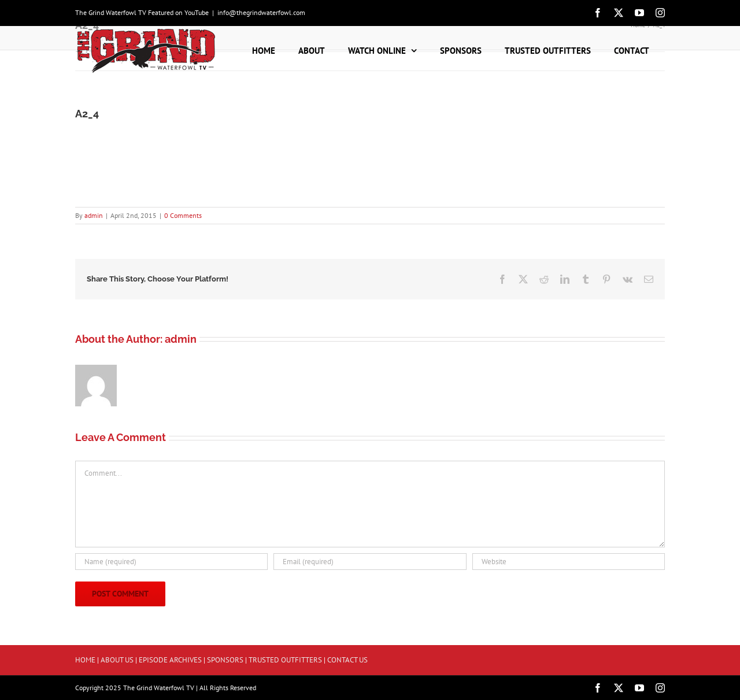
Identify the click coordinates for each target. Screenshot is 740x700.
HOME (85, 660)
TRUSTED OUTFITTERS (285, 660)
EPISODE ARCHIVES (170, 660)
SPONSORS (225, 660)
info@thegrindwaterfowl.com (261, 12)
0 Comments (183, 215)
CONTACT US (347, 660)
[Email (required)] (370, 562)
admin (94, 215)
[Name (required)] (171, 562)
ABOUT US (117, 660)
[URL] (569, 562)
